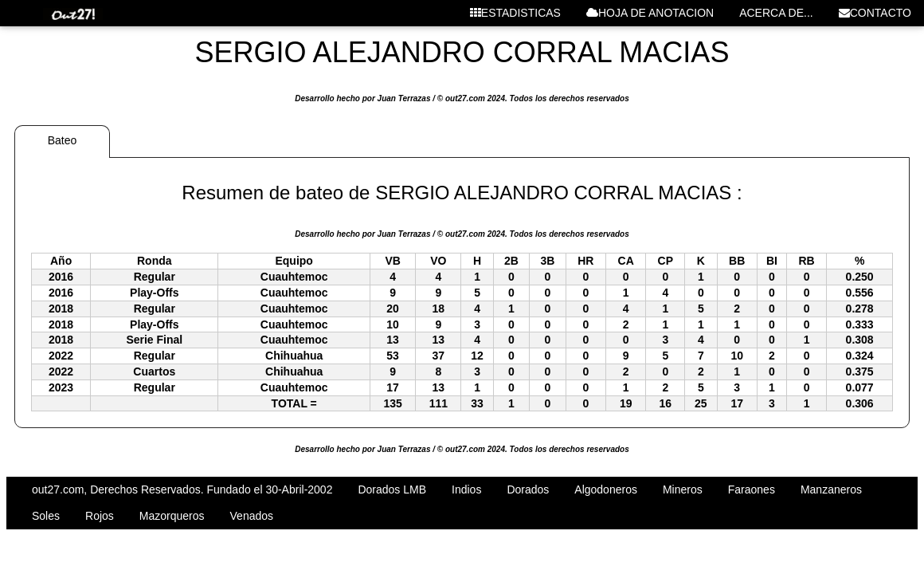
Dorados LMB (392, 489)
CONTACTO (875, 13)
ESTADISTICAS (515, 13)
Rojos (100, 516)
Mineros (683, 489)
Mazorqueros (172, 516)
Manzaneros (831, 489)
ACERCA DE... (776, 13)
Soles (46, 516)
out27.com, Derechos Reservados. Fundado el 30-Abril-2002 (182, 489)
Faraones (752, 489)
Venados (252, 516)
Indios (466, 489)
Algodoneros (606, 489)
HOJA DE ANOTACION (650, 13)
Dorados (528, 489)
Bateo (63, 140)
